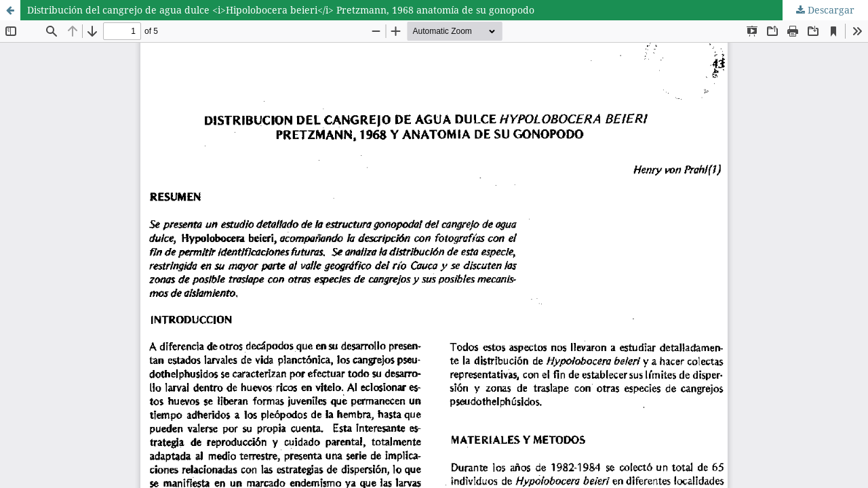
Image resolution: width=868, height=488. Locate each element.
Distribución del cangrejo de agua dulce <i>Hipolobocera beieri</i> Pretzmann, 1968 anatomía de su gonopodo (281, 10)
